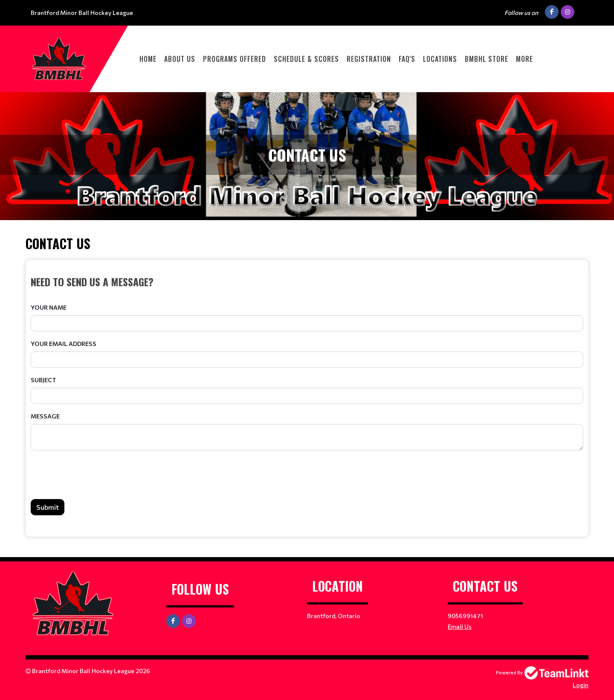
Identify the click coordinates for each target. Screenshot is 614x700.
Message (45, 416)
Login (581, 685)
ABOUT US (180, 59)
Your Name (49, 307)
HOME (148, 59)
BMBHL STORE (487, 59)
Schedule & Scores (306, 59)
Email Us (460, 626)
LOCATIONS (440, 59)
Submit (48, 507)
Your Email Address (64, 344)
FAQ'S (407, 59)
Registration (369, 59)
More (524, 59)
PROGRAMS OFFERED (235, 59)
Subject (43, 380)
